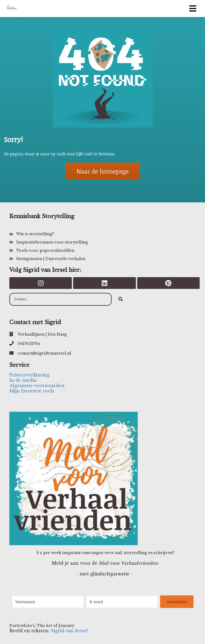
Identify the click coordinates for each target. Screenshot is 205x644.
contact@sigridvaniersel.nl (44, 353)
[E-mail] (122, 602)
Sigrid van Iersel (69, 631)
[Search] (121, 299)
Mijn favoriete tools (32, 391)
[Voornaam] (48, 602)
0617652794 (29, 344)
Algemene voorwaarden (37, 386)
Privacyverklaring (29, 375)
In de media (23, 380)
